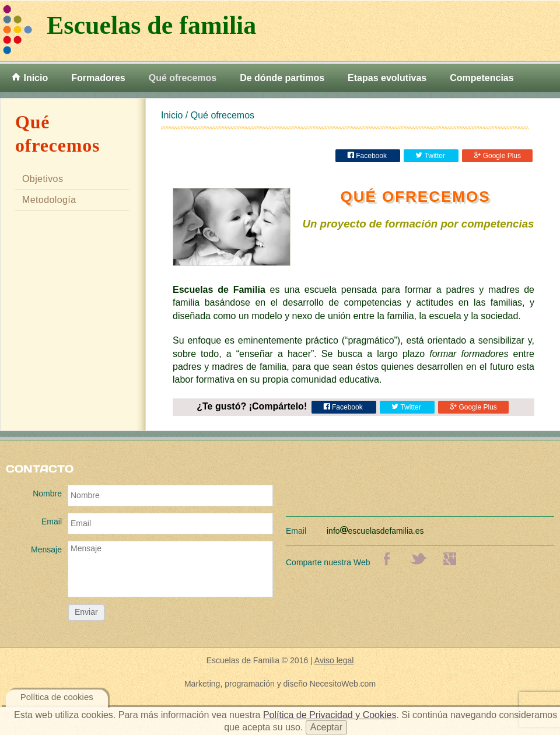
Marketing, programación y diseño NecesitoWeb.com (280, 684)
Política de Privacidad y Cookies (330, 715)
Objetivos (43, 179)
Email (52, 521)
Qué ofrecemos (183, 78)
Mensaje (46, 549)
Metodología (49, 200)
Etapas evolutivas (387, 78)
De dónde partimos (282, 78)
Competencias (482, 78)
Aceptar (326, 727)
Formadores (98, 78)
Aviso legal (334, 660)
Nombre (47, 494)
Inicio (30, 78)
